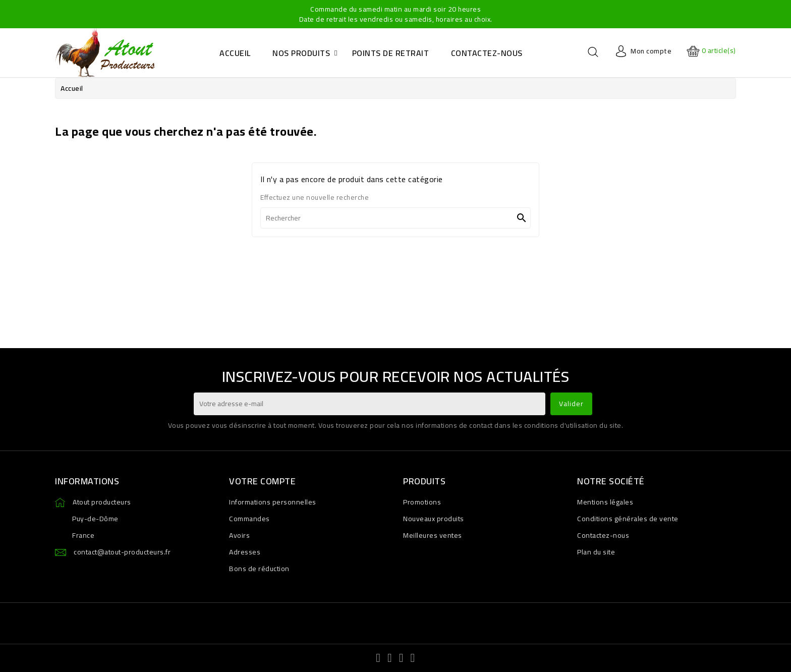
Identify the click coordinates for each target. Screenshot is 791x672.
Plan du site (596, 552)
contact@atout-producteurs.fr (122, 552)
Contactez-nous (603, 535)
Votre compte (262, 481)
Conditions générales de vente (628, 519)
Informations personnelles (273, 502)
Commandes (249, 519)
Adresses (245, 552)
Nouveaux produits (434, 519)
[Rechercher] (395, 218)
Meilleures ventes (433, 535)
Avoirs (239, 535)
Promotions (422, 502)
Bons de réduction (259, 569)
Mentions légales (605, 502)
